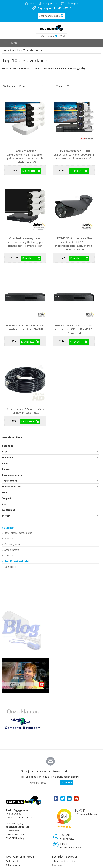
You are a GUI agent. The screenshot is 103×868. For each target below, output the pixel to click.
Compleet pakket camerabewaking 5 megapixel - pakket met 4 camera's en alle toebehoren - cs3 (25, 157)
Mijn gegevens (50, 3)
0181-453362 (64, 8)
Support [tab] (7, 498)
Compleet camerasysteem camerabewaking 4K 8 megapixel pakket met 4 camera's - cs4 (25, 242)
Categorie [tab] (8, 446)
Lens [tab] (5, 492)
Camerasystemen (13, 544)
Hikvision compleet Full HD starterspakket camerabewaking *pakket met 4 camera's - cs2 (74, 155)
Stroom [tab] (6, 516)
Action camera (11, 550)
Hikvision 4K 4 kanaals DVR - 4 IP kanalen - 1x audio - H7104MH (25, 327)
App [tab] (4, 504)
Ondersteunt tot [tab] (11, 487)
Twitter (63, 798)
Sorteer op (9, 86)
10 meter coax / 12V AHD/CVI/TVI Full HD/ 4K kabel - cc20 (25, 411)
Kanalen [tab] (7, 469)
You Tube (77, 798)
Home (32, 3)
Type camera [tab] (9, 481)
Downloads (57, 865)
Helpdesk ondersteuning (63, 861)
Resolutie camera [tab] (12, 475)
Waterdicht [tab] (8, 510)
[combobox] (51, 16)
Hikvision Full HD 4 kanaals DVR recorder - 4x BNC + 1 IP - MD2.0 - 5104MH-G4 (74, 329)
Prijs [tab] (4, 452)
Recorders (9, 538)
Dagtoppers (45, 8)
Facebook (55, 798)
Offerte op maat (14, 865)
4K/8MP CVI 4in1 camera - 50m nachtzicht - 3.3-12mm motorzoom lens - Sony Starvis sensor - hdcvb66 (74, 244)
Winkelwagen (71, 3)
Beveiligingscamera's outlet (18, 533)
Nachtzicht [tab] (8, 457)
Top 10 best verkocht (16, 561)
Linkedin (70, 798)
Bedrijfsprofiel (13, 861)
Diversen (9, 555)
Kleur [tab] (5, 463)
